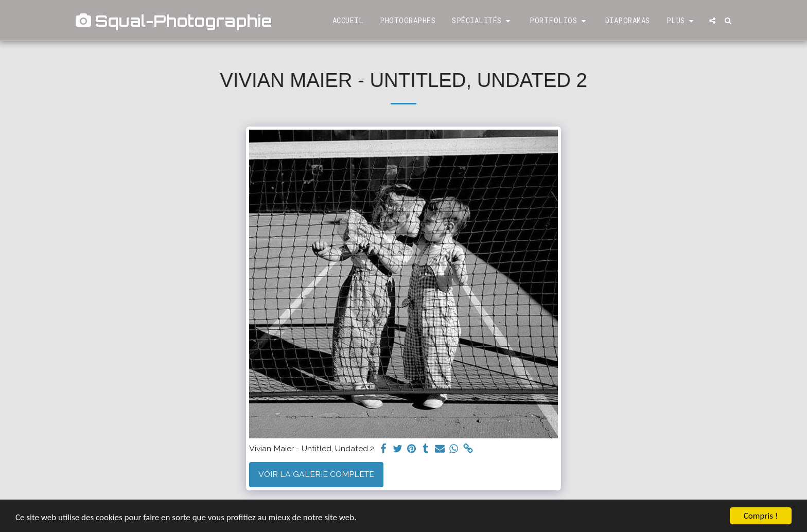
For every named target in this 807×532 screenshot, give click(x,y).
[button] (483, 21)
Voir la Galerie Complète (316, 474)
